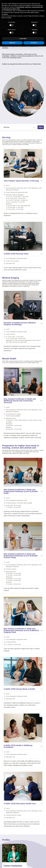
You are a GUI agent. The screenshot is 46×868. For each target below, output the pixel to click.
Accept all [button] (34, 43)
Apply (41, 127)
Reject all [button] (12, 43)
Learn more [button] (23, 39)
